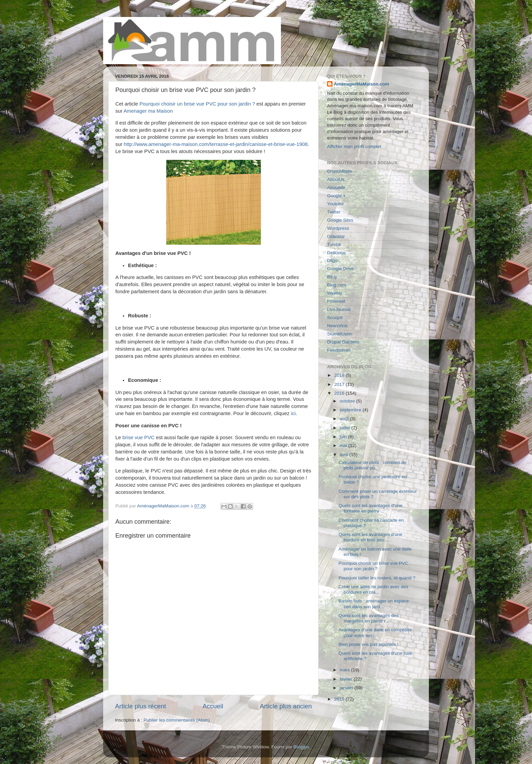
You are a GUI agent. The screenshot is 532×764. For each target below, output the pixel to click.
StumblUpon (340, 334)
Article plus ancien (286, 706)
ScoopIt (335, 318)
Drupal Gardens (343, 342)
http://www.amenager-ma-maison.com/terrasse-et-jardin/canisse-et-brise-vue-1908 (216, 144)
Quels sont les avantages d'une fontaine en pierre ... (370, 508)
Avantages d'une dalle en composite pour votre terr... (375, 632)
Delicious (336, 253)
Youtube (335, 204)
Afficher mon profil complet (354, 146)
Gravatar (336, 236)
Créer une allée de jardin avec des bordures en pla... (374, 589)
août (345, 419)
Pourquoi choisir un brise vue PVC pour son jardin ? (197, 104)
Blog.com (337, 285)
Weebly (335, 293)
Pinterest (336, 301)
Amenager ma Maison (148, 111)
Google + (336, 196)
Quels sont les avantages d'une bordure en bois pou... (370, 537)
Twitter (334, 212)
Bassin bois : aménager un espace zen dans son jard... (374, 604)
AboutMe (336, 188)
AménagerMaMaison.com (362, 84)
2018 (340, 375)
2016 (340, 393)
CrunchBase (340, 171)
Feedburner (339, 350)
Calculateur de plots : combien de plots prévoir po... (373, 465)
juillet (346, 428)
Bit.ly (332, 277)
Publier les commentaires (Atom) (177, 720)
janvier (347, 688)
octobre (348, 401)
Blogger (301, 747)
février (347, 679)
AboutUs (336, 179)
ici (293, 413)
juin (344, 437)
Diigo (332, 260)
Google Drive (340, 269)
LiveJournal (339, 309)
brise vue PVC (139, 437)
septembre (351, 410)
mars (345, 670)
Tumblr (334, 245)
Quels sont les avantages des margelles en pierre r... (369, 618)
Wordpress (338, 228)
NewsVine (337, 326)
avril (345, 455)
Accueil (213, 706)
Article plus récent (140, 706)
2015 (340, 699)
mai (344, 445)
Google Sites (340, 220)
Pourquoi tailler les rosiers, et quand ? (377, 578)
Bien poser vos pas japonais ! (368, 644)
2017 (340, 384)
